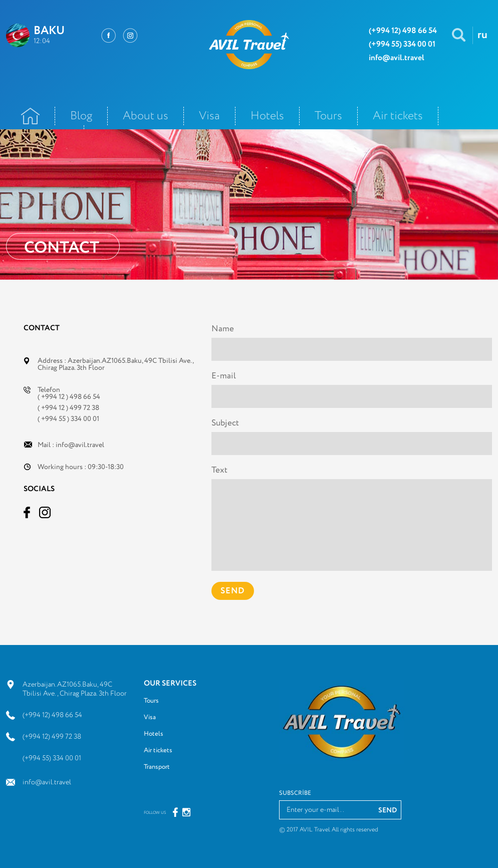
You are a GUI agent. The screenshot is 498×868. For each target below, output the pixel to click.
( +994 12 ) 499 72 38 (68, 408)
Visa (209, 116)
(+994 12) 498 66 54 (52, 715)
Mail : (71, 445)
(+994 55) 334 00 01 (52, 758)
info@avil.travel (80, 445)
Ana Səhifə (30, 116)
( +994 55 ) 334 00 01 (68, 419)
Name (223, 329)
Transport (157, 767)
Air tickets (398, 116)
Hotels (267, 116)
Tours (328, 116)
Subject (225, 423)
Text (219, 470)
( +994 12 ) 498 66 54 (69, 397)
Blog (81, 116)
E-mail (224, 376)
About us (146, 116)
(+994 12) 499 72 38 (52, 737)
